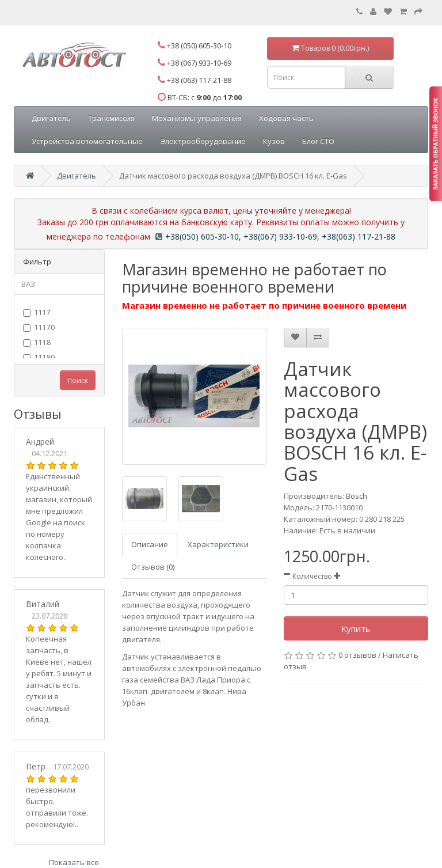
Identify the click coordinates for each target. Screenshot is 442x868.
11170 (39, 327)
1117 (37, 312)
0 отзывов (357, 655)
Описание (150, 544)
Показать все (74, 862)
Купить (356, 628)
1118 (37, 342)
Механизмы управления (197, 118)
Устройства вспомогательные (87, 141)
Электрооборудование (203, 141)
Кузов (274, 141)
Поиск (78, 380)
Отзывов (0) (153, 567)
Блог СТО (318, 141)
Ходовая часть (286, 118)
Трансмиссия (111, 118)
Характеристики (218, 544)
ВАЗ (28, 284)
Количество (312, 576)
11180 (39, 357)
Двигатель (51, 118)
